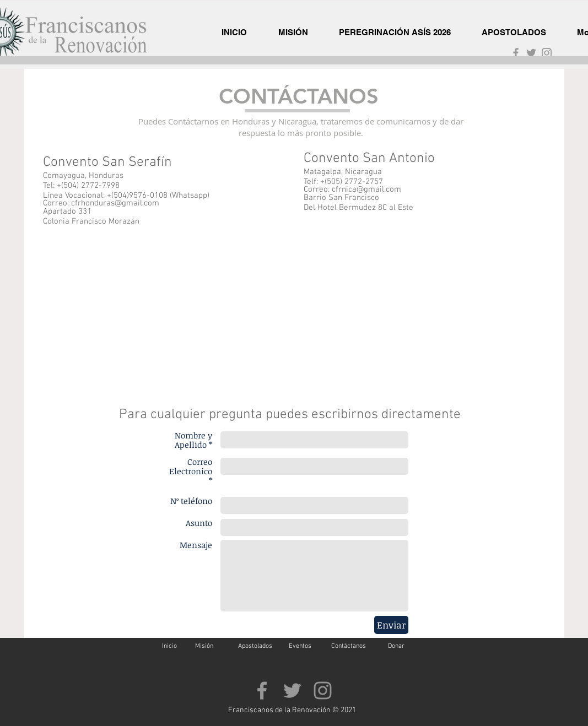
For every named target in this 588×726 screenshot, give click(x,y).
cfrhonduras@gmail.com (115, 203)
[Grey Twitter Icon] (531, 53)
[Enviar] (391, 625)
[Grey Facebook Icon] (516, 53)
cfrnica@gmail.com (366, 189)
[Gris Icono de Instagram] (547, 53)
